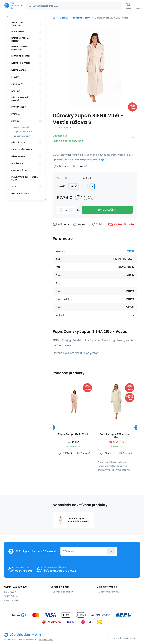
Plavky (15, 77)
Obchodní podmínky (63, 592)
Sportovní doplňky (22, 150)
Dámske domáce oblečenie (20, 48)
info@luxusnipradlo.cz (60, 571)
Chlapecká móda (21, 171)
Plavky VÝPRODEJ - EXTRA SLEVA (25, 178)
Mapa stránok (46, 640)
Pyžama (15, 114)
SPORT (15, 186)
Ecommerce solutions (116, 638)
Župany (64, 18)
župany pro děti (22, 127)
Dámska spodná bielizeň (20, 39)
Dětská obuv (18, 157)
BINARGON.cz (134, 638)
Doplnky (16, 91)
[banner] (13, 6)
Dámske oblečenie (21, 63)
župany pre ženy (81, 18)
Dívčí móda (17, 164)
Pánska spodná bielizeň (20, 99)
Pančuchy (17, 84)
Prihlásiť (111, 551)
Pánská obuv (18, 143)
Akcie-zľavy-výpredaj (19, 24)
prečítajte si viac (92, 160)
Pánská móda (19, 107)
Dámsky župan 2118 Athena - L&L (116, 436)
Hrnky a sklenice (20, 193)
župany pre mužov (23, 131)
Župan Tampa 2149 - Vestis (74, 434)
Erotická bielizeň (20, 56)
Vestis (131, 251)
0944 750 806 (24, 571)
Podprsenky (18, 32)
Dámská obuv (19, 70)
